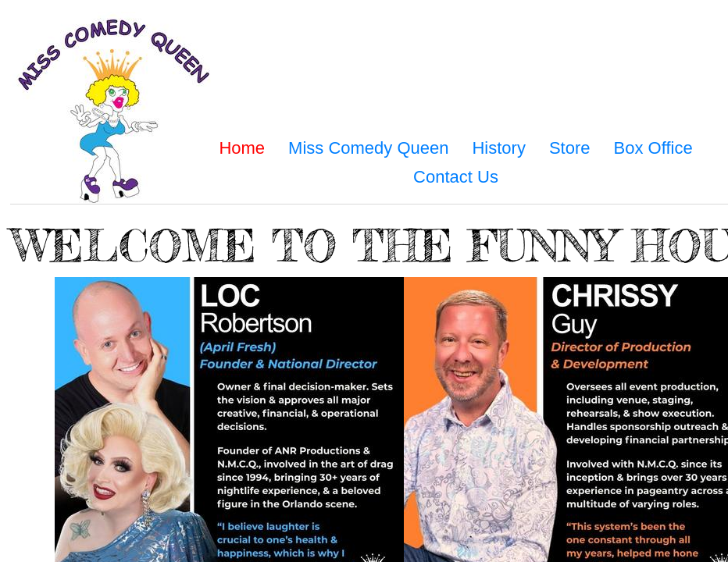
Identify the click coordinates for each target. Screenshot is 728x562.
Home (242, 148)
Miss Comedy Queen (368, 148)
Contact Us (456, 177)
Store (570, 148)
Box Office (653, 148)
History (498, 148)
